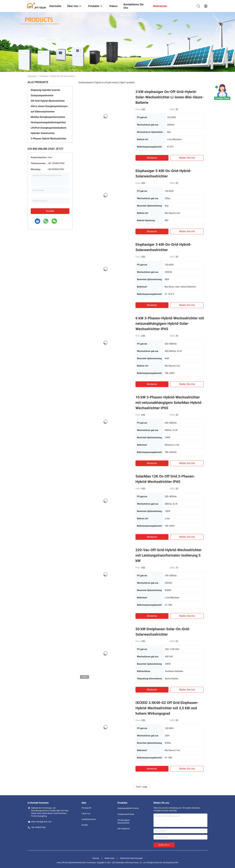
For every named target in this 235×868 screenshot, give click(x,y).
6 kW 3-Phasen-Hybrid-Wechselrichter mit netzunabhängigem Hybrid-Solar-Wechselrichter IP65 (170, 324)
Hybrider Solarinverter (43, 133)
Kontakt (50, 211)
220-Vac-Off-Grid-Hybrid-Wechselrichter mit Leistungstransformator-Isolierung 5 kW (169, 555)
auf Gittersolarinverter (43, 112)
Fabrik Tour (86, 814)
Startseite (32, 76)
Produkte (44, 76)
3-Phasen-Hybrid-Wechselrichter (48, 139)
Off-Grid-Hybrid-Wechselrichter (48, 101)
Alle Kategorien (124, 829)
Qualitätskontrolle (89, 819)
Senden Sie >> (164, 845)
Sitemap (96, 858)
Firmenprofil (86, 808)
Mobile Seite (110, 858)
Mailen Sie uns (187, 158)
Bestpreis (152, 158)
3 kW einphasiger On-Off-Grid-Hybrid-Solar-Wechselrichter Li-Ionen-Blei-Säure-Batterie (170, 97)
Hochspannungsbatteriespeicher (48, 122)
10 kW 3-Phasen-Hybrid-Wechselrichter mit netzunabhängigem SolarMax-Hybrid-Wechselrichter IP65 (169, 403)
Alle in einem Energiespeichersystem (50, 106)
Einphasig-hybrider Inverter (45, 90)
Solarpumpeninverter (42, 95)
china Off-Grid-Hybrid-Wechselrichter (71, 863)
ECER (176, 863)
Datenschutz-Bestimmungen (131, 858)
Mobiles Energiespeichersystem (48, 117)
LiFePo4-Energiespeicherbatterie (48, 128)
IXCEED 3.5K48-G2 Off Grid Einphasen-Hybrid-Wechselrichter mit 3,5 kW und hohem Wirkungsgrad (167, 708)
